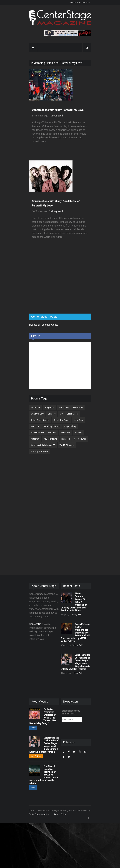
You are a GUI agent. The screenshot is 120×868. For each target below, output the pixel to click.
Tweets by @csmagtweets (43, 325)
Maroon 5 (35, 426)
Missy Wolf (57, 116)
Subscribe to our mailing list (71, 712)
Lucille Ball (78, 408)
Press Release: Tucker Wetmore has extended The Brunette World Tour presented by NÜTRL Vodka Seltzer (75, 633)
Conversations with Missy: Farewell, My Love (58, 110)
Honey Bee (66, 433)
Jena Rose (79, 420)
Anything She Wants (39, 451)
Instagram (35, 439)
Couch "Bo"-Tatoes (62, 420)
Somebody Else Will (52, 426)
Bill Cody (52, 414)
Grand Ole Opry (37, 414)
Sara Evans (35, 408)
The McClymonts (67, 445)
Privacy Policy (60, 814)
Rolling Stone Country (40, 420)
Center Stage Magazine (39, 814)
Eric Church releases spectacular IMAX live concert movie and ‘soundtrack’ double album (44, 775)
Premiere (79, 433)
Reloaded (66, 439)
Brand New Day (37, 433)
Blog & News (36, 756)
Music (33, 728)
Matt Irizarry (64, 408)
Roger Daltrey (70, 426)
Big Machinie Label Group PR (43, 445)
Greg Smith (49, 408)
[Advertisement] (52, 287)
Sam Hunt (52, 433)
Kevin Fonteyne (50, 439)
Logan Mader (73, 414)
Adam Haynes (80, 439)
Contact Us (35, 624)
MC (61, 414)
